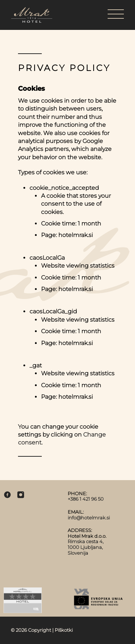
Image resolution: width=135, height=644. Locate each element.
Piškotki (64, 630)
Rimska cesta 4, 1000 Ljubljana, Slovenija (86, 547)
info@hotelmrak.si (89, 518)
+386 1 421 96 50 (86, 499)
